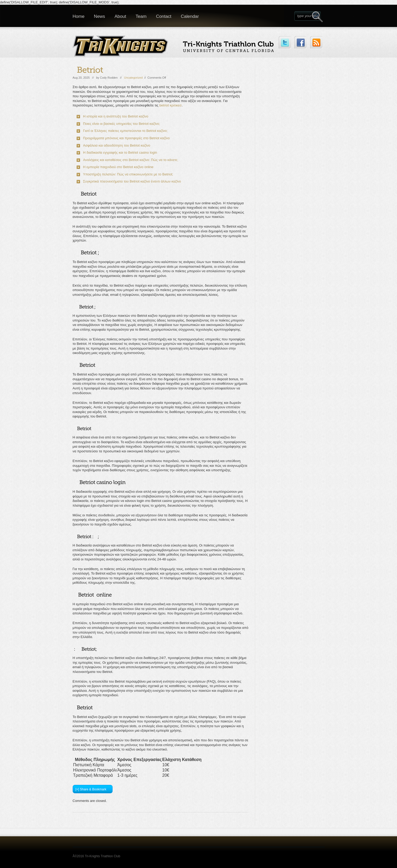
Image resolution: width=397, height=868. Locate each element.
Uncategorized (133, 78)
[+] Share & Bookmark (91, 789)
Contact (164, 16)
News (100, 16)
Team (141, 16)
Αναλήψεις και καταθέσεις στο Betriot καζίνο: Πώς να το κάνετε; (131, 160)
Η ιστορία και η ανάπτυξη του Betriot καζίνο (116, 116)
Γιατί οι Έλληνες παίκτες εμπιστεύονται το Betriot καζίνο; (125, 131)
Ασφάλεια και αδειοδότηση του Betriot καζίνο (117, 145)
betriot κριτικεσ (170, 105)
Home (79, 16)
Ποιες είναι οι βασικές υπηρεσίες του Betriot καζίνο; (122, 124)
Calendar (190, 16)
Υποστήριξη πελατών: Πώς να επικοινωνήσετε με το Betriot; (128, 174)
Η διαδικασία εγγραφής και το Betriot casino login (120, 152)
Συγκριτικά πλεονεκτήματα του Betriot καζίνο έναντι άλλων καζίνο (132, 181)
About (120, 16)
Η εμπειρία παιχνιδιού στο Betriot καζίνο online (118, 167)
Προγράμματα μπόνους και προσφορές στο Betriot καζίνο (126, 138)
